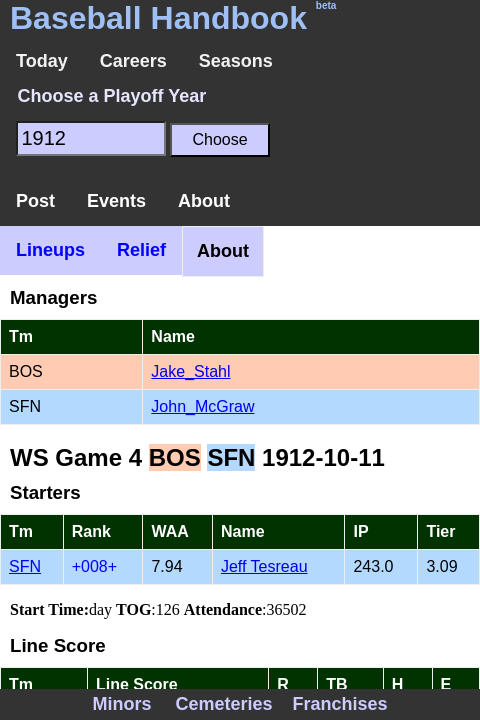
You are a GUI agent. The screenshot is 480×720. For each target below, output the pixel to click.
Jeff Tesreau (264, 566)
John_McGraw (202, 406)
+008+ (94, 566)
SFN (25, 566)
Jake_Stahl (190, 371)
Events (116, 201)
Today (42, 61)
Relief (141, 250)
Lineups (50, 250)
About (204, 201)
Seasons (236, 61)
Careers (133, 61)
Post (35, 201)
